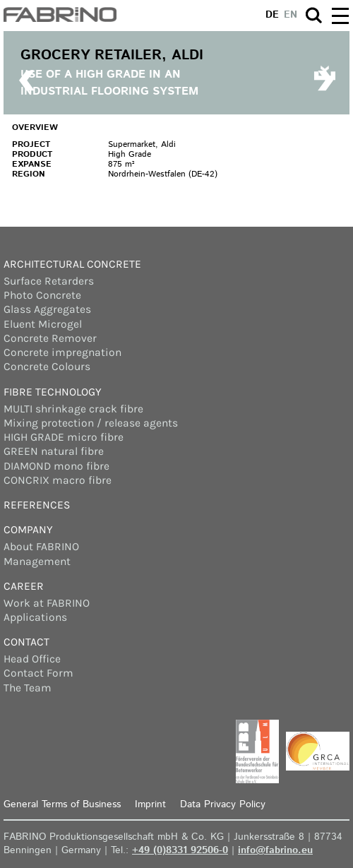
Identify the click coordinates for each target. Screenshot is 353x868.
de (272, 15)
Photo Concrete (42, 295)
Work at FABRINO (47, 603)
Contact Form (38, 673)
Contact (26, 642)
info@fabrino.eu (275, 850)
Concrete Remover (50, 338)
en (291, 15)
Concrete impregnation (62, 352)
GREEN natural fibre (54, 451)
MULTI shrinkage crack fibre (73, 409)
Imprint (150, 804)
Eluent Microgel (43, 324)
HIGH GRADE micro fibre (64, 437)
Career (24, 586)
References (37, 505)
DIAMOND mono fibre (56, 466)
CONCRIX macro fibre (58, 480)
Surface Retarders (49, 281)
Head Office (32, 659)
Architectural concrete (72, 264)
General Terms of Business (62, 804)
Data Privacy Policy (223, 804)
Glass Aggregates (47, 309)
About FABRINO (41, 547)
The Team (28, 688)
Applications (35, 617)
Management (37, 561)
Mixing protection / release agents (91, 423)
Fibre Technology (53, 392)
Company (28, 530)
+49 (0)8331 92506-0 (180, 850)
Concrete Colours (47, 367)
